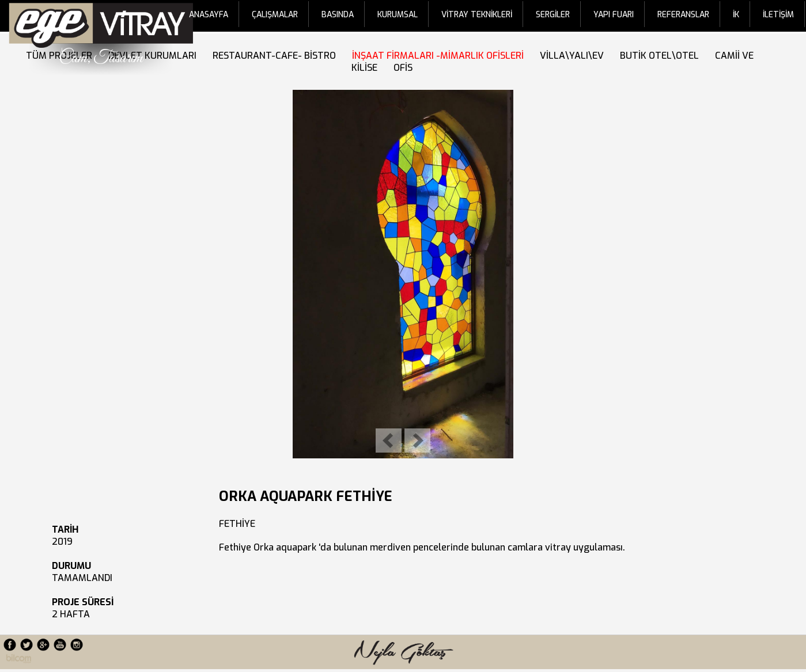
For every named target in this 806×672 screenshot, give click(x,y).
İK (736, 15)
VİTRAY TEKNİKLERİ (477, 15)
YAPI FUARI (614, 15)
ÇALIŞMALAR (275, 15)
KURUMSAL (398, 15)
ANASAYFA (209, 15)
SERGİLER (553, 15)
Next (417, 441)
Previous (389, 441)
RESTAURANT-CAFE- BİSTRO (277, 56)
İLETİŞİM (778, 15)
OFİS (405, 68)
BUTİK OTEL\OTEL (662, 56)
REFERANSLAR (683, 15)
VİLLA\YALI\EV (574, 56)
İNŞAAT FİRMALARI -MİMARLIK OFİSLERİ (440, 56)
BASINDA (338, 15)
